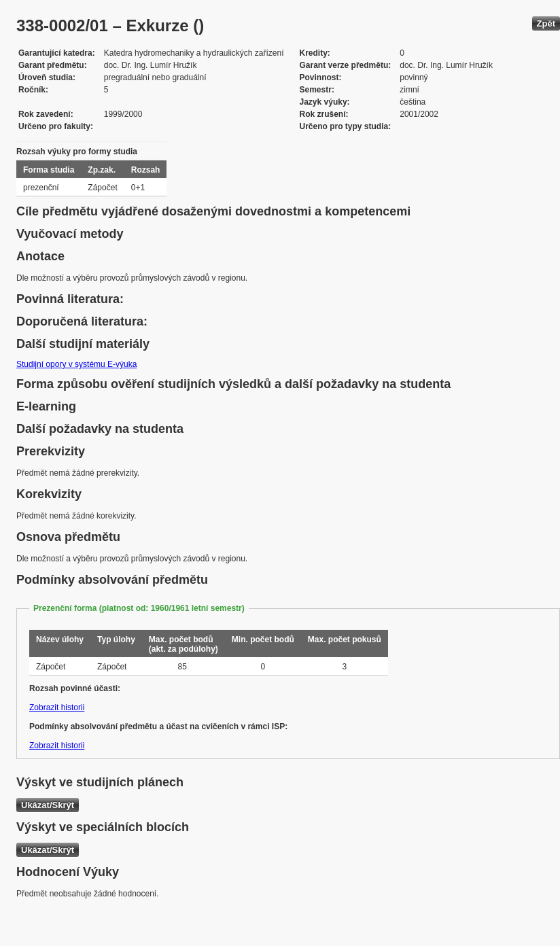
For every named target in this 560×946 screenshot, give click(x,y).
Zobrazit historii (57, 707)
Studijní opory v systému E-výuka (76, 364)
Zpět (546, 23)
